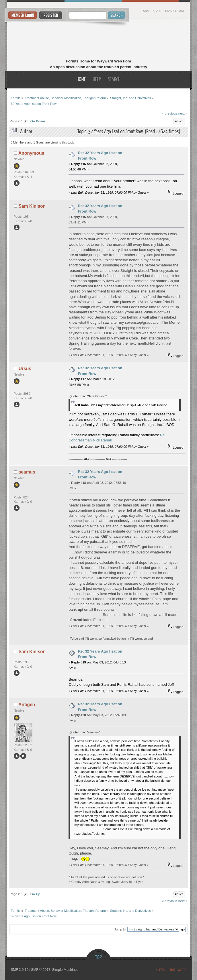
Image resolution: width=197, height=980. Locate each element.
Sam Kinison (32, 206)
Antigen (27, 705)
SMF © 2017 (41, 970)
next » (183, 113)
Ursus (25, 369)
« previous (169, 113)
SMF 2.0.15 (19, 970)
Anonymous (31, 153)
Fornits (99, 40)
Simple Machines (65, 970)
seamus (27, 472)
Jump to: (120, 929)
